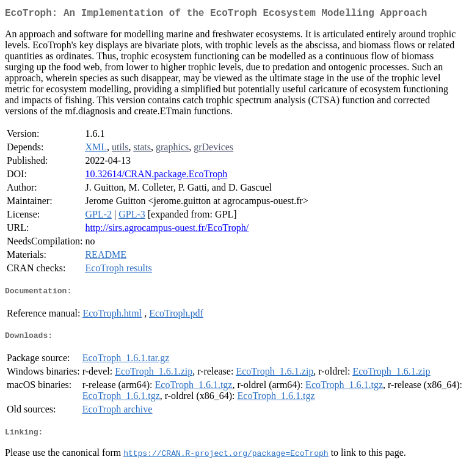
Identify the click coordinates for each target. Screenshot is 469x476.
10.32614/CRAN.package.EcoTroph (156, 176)
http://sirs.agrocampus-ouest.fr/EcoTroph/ (167, 230)
